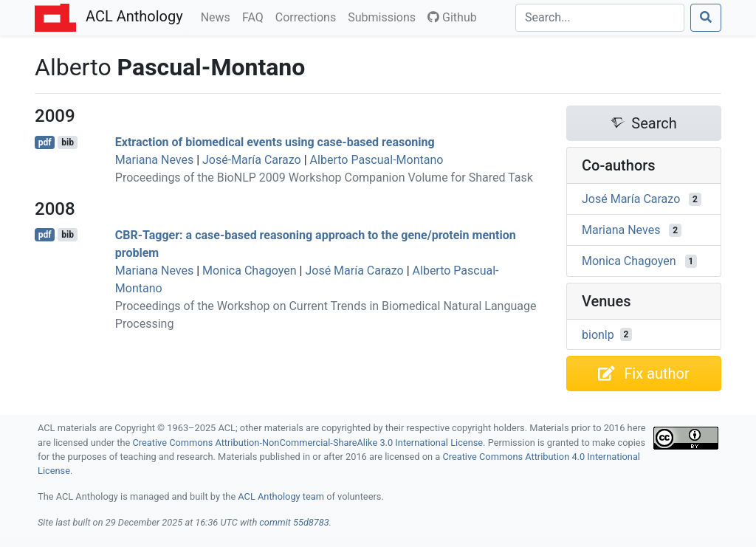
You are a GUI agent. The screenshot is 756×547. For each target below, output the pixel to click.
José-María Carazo (252, 160)
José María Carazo (354, 271)
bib (68, 142)
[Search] (600, 18)
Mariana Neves (154, 160)
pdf (45, 142)
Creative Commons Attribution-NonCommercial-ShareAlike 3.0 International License (308, 443)
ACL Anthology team (281, 496)
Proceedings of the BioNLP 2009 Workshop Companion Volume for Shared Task (324, 178)
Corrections (309, 16)
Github (452, 17)
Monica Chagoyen (250, 271)
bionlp (598, 334)
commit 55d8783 (294, 522)
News (219, 16)
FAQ (256, 16)
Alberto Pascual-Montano (377, 160)
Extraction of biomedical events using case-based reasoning (275, 142)
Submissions (385, 16)
